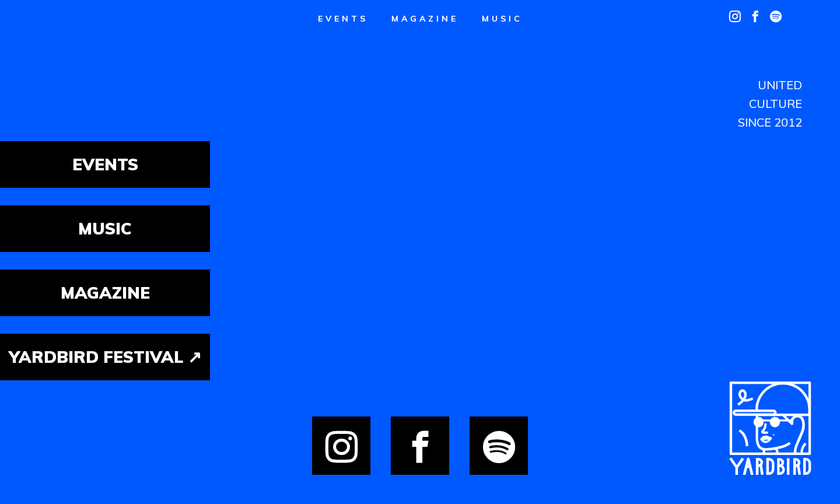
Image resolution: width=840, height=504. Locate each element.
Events (343, 19)
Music (502, 19)
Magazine (425, 19)
